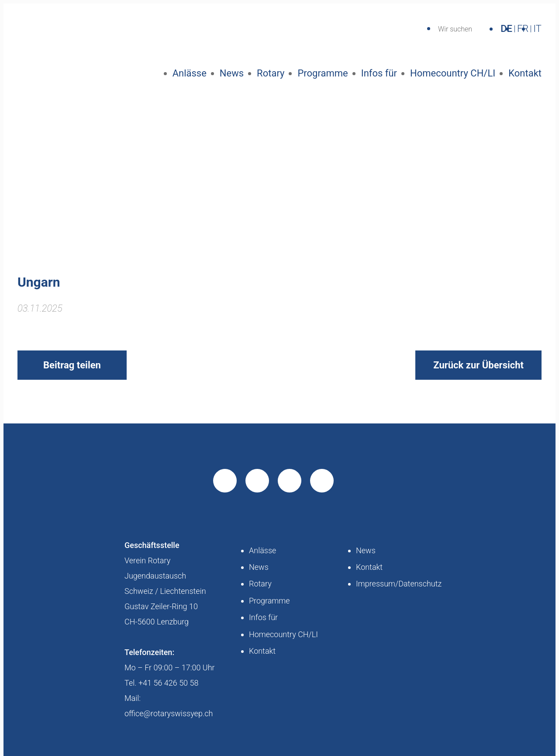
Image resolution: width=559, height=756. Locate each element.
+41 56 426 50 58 (169, 683)
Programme (323, 73)
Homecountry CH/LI (453, 73)
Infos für (379, 73)
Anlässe (190, 73)
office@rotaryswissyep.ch (169, 713)
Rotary (271, 73)
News (232, 73)
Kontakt (525, 73)
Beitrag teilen (72, 365)
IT (537, 29)
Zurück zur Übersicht (478, 365)
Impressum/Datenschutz (399, 584)
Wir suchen (455, 29)
